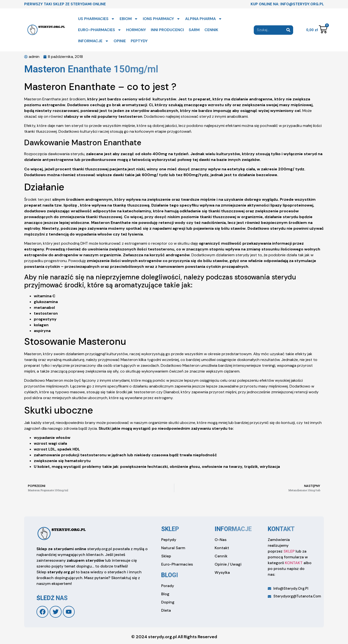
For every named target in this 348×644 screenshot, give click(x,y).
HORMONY (136, 30)
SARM (194, 30)
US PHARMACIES (96, 19)
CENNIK (211, 30)
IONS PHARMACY (162, 19)
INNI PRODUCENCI (167, 30)
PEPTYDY (139, 41)
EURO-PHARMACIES (100, 30)
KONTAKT (294, 563)
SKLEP (289, 551)
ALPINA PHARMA (204, 19)
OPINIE (120, 41)
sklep (170, 529)
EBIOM (129, 19)
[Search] (288, 30)
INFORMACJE (93, 41)
